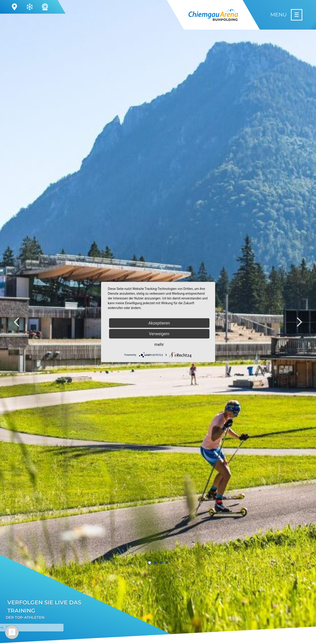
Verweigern (159, 334)
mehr (159, 344)
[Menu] (286, 15)
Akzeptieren (159, 323)
